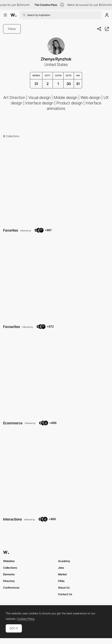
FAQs (61, 581)
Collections (10, 568)
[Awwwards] (13, 15)
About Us (64, 588)
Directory (9, 581)
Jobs (61, 568)
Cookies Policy (26, 619)
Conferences (11, 588)
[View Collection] (56, 183)
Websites (9, 561)
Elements (9, 574)
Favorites (11, 230)
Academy (64, 561)
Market (62, 574)
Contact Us (65, 594)
